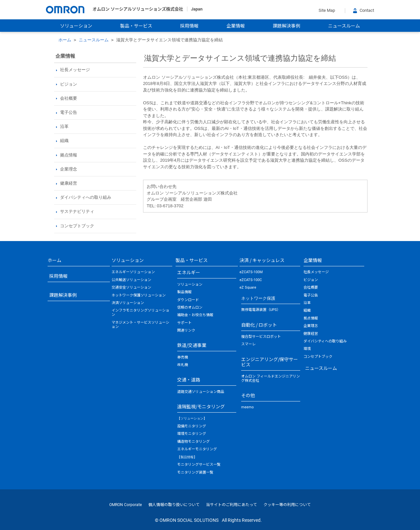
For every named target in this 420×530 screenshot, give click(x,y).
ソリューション (76, 26)
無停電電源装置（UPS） (261, 310)
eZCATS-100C (251, 280)
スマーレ (248, 344)
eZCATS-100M (251, 272)
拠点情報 (69, 155)
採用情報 (189, 26)
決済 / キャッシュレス (262, 260)
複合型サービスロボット (261, 337)
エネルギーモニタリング (197, 449)
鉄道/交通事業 (192, 345)
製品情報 (184, 292)
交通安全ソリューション (131, 287)
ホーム (65, 40)
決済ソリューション (128, 303)
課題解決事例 (286, 26)
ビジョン (69, 84)
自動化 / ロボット (259, 325)
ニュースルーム (344, 26)
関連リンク (186, 330)
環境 (307, 349)
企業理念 (69, 169)
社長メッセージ (75, 70)
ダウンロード (188, 300)
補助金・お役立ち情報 (195, 315)
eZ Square (248, 287)
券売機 (183, 357)
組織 (64, 141)
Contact (364, 10)
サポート (184, 323)
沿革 (64, 126)
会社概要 (69, 98)
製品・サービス (136, 26)
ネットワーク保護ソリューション (139, 295)
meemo (247, 407)
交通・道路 (189, 379)
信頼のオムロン (190, 307)
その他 (248, 395)
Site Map (327, 10)
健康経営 (69, 183)
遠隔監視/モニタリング (201, 406)
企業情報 (236, 26)
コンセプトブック (77, 226)
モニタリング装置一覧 (195, 472)
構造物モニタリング (193, 442)
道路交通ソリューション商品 (201, 392)
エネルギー (189, 272)
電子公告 (69, 112)
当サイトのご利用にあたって (231, 505)
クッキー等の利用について (287, 505)
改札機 (183, 365)
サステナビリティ (77, 211)
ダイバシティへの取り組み (86, 197)
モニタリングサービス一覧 (199, 465)
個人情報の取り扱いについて (174, 505)
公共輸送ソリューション (131, 280)
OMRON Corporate (126, 505)
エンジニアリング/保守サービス (270, 362)
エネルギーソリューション (133, 272)
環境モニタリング (192, 434)
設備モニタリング (192, 426)
